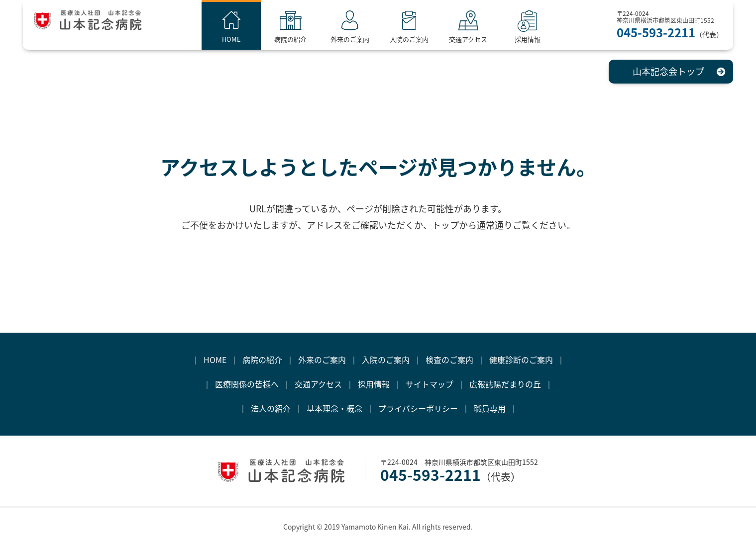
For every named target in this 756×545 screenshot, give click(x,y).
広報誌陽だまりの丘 (505, 384)
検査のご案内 (449, 360)
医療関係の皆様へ (247, 384)
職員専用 (490, 408)
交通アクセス (480, 39)
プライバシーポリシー (418, 408)
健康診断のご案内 (521, 360)
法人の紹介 (271, 408)
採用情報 (539, 39)
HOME (243, 39)
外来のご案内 (361, 39)
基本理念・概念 (334, 408)
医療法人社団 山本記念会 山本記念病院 (101, 24)
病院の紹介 (302, 39)
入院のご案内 (420, 39)
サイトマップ (430, 384)
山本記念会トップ (668, 71)
